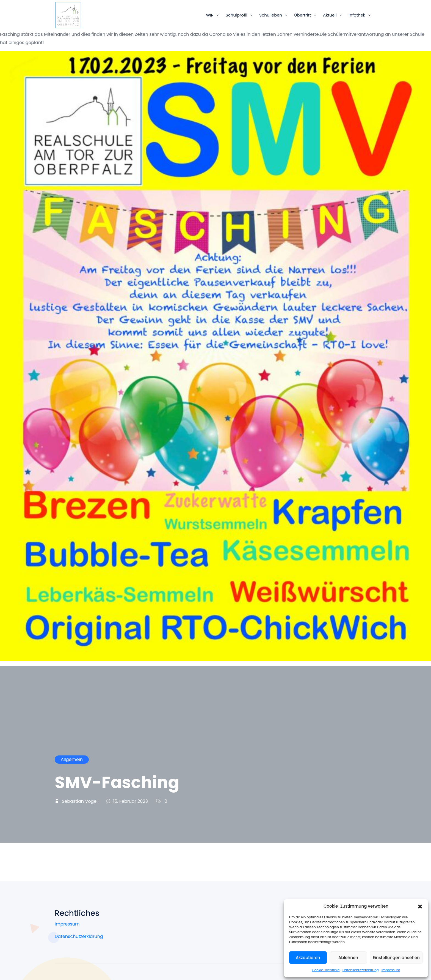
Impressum (391, 970)
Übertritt (302, 15)
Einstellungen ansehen (396, 958)
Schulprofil (236, 15)
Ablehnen (348, 958)
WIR (210, 15)
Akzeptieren (308, 958)
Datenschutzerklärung (361, 970)
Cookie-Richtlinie (326, 970)
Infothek (357, 15)
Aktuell (330, 15)
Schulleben (271, 15)
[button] (420, 906)
